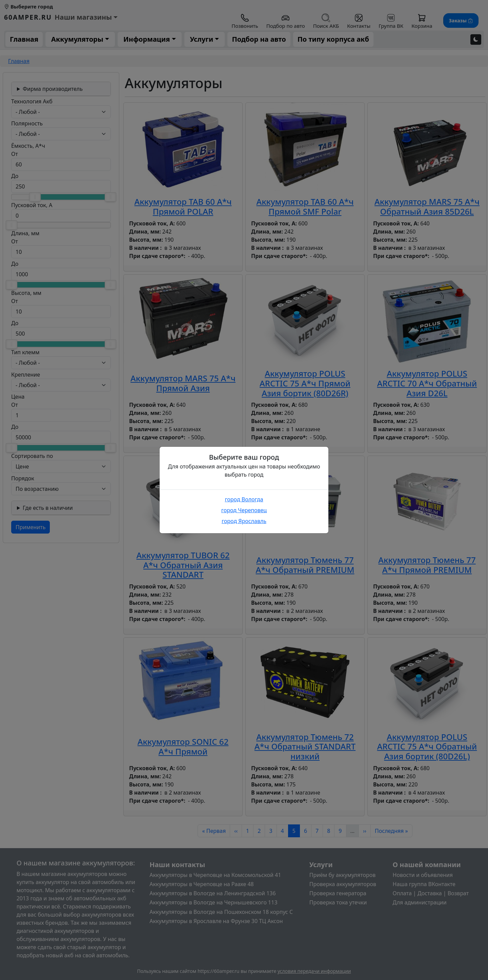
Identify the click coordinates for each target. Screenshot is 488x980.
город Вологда (244, 499)
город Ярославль (244, 521)
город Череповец (244, 510)
